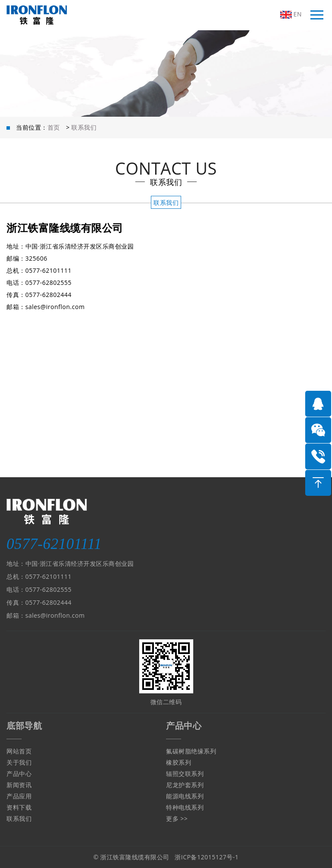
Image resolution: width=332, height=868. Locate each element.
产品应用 (19, 796)
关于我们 (19, 762)
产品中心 (19, 774)
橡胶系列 (179, 762)
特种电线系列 (185, 807)
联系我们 (84, 127)
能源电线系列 (185, 796)
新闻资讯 (19, 785)
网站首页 (19, 751)
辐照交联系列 (185, 774)
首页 (54, 127)
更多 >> (177, 819)
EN (291, 14)
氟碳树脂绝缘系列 (191, 751)
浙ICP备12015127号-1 (207, 857)
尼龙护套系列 (185, 785)
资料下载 (19, 807)
